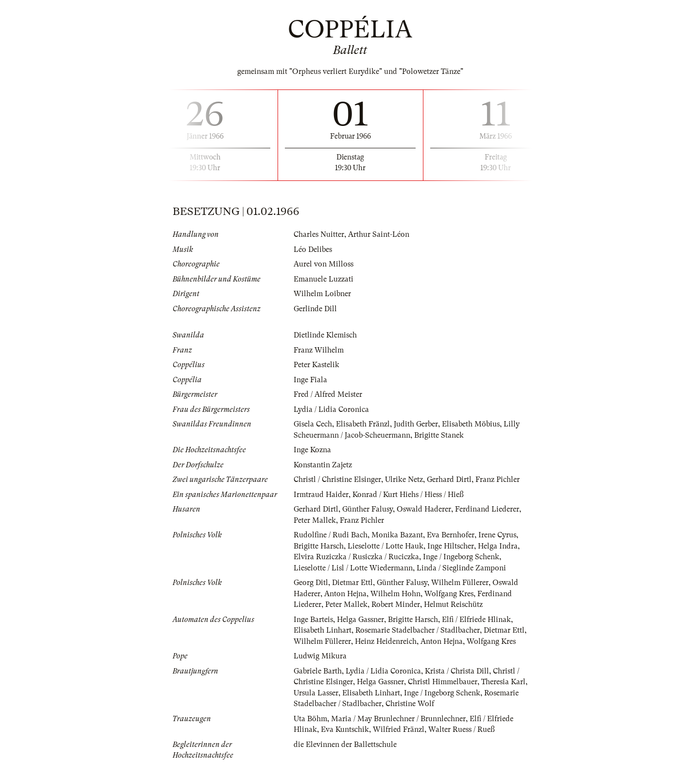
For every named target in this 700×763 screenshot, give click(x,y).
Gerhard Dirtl (449, 479)
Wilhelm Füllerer (460, 583)
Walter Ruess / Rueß (462, 729)
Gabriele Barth (318, 671)
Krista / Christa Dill (457, 671)
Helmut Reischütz (453, 604)
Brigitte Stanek (439, 435)
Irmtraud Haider (321, 495)
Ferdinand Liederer (487, 509)
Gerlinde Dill (315, 309)
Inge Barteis (313, 620)
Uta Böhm (310, 719)
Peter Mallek (315, 520)
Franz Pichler (498, 479)
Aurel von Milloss (324, 264)
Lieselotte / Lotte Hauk (385, 546)
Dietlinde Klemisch (325, 335)
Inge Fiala (310, 380)
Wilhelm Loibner (322, 294)
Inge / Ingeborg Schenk (461, 557)
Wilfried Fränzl (399, 729)
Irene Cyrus (497, 535)
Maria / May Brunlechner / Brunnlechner (398, 719)
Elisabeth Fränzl (363, 424)
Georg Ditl (311, 583)
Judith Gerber (416, 424)
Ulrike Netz (404, 479)
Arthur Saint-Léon (379, 234)
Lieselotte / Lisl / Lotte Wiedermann (353, 568)
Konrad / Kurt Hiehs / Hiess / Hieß (408, 495)
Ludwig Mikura (320, 656)
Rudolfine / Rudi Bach (331, 535)
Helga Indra (498, 546)
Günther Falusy (367, 509)
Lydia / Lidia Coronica (331, 409)
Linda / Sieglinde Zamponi (461, 568)
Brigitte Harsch (319, 546)
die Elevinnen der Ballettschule (345, 745)
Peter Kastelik (316, 365)
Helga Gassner (360, 620)
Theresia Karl (503, 682)
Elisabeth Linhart (323, 630)
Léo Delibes (313, 249)
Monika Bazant (397, 535)
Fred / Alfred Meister (328, 394)
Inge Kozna (312, 450)
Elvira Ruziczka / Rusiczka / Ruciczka (356, 557)
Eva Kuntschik (345, 729)
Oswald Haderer (424, 509)
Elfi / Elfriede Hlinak (476, 620)
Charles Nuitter (319, 234)
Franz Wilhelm (319, 350)
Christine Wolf (410, 704)
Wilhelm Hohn (395, 594)
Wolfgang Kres (449, 594)
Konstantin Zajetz (323, 465)
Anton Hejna (345, 594)
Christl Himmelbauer (443, 682)
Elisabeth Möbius (471, 424)
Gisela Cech (313, 424)
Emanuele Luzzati (324, 279)
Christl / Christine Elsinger (337, 479)
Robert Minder (396, 604)
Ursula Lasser (316, 693)
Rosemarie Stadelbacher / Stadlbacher (418, 630)
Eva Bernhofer (451, 535)
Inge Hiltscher (451, 546)
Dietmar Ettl (352, 583)
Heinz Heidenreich (386, 641)
